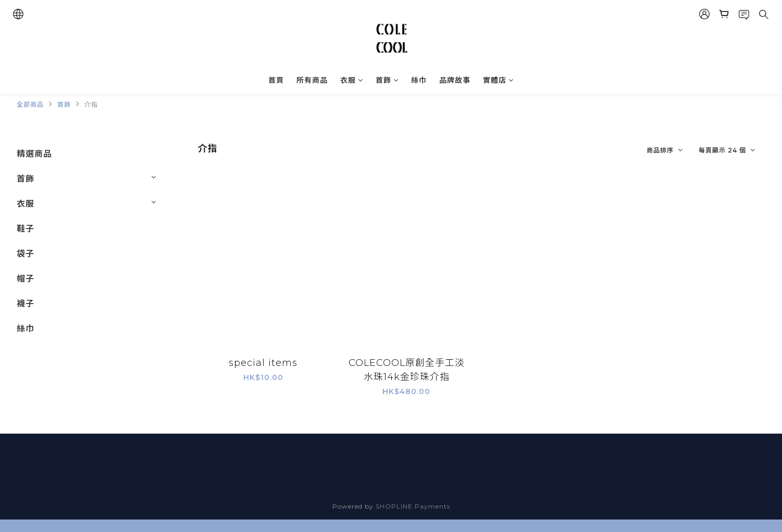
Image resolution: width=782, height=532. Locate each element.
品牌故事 (455, 80)
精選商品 (34, 154)
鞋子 (26, 229)
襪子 (26, 304)
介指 (91, 104)
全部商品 (30, 104)
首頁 (276, 80)
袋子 (26, 254)
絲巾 (419, 80)
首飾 (387, 80)
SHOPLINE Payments (413, 506)
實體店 (498, 80)
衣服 (352, 80)
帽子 (26, 279)
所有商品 (312, 80)
